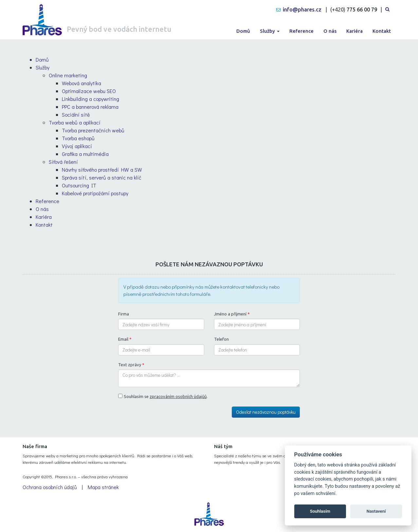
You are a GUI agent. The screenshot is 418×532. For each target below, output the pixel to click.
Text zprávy (131, 365)
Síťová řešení (63, 162)
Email (125, 339)
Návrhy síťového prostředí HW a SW (102, 170)
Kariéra (354, 31)
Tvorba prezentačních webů (93, 130)
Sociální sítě (76, 114)
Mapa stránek (103, 487)
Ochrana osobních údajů (50, 487)
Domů (243, 31)
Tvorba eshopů (78, 138)
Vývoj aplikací (77, 146)
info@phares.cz (302, 9)
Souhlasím (320, 511)
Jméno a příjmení (232, 314)
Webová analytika (82, 83)
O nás (330, 31)
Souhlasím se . (166, 396)
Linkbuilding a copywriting (91, 99)
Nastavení (376, 511)
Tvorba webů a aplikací (75, 122)
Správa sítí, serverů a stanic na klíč (102, 177)
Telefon (221, 339)
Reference (301, 31)
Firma (124, 314)
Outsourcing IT (79, 185)
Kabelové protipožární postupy (95, 193)
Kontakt (382, 31)
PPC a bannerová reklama (90, 107)
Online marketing (68, 75)
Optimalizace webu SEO (89, 91)
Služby (270, 31)
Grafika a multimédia (85, 154)
